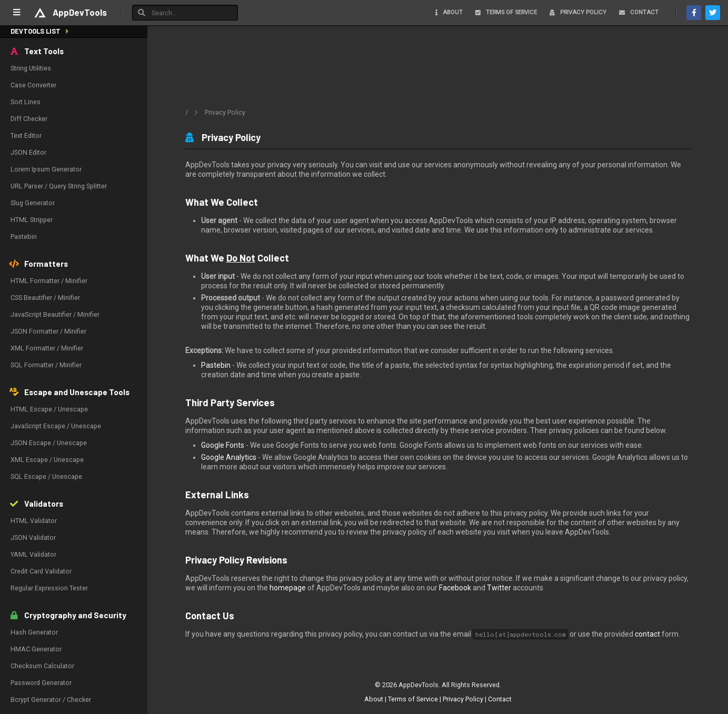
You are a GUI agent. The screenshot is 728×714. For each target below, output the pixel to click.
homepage (288, 588)
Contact (500, 699)
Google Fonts (223, 445)
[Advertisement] (438, 70)
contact (647, 634)
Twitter (499, 588)
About (374, 699)
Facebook (455, 588)
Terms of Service (413, 699)
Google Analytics (229, 457)
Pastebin (216, 365)
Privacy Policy (463, 699)
